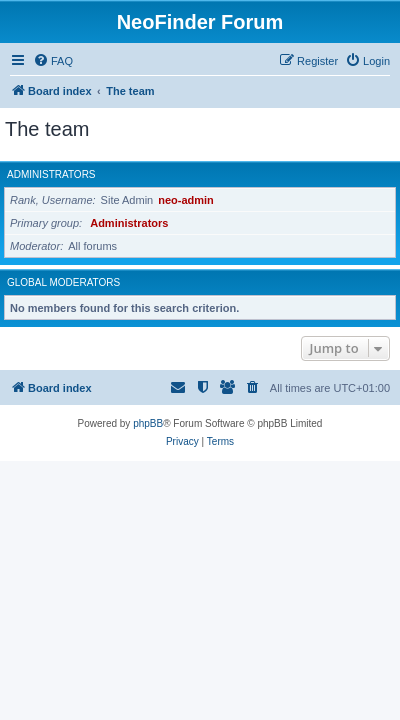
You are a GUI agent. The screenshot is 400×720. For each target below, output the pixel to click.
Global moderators (63, 282)
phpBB (148, 423)
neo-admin (186, 200)
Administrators (51, 174)
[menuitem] (53, 61)
